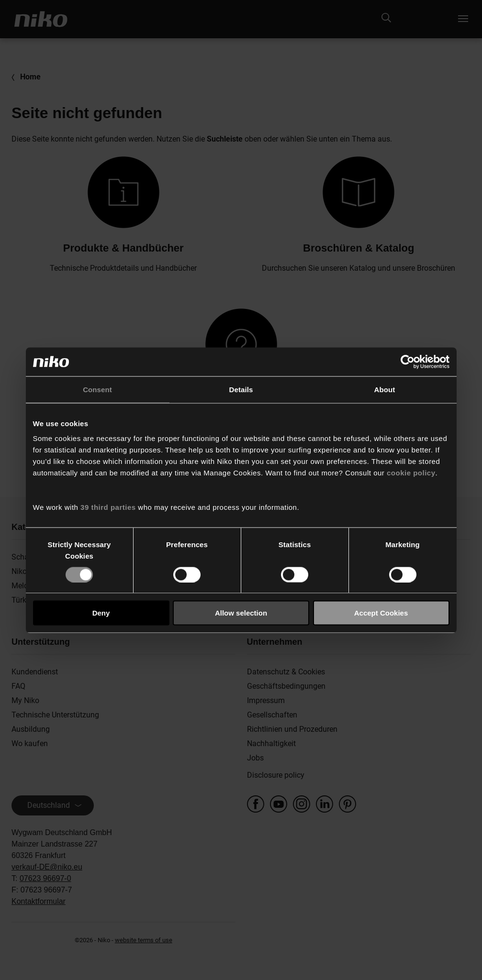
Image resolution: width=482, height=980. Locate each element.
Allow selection (241, 613)
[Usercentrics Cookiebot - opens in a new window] (408, 362)
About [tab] (385, 389)
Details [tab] (241, 389)
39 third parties (108, 507)
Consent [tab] (97, 389)
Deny (101, 613)
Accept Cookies (381, 613)
